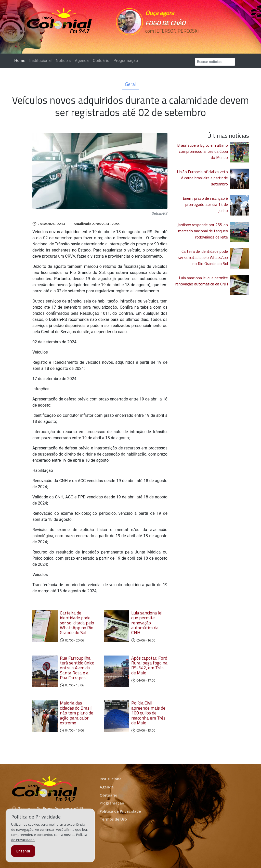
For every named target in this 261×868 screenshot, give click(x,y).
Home (21, 60)
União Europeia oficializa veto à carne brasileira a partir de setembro (203, 178)
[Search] (215, 62)
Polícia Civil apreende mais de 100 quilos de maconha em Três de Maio (148, 713)
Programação (126, 61)
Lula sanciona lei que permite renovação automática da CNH (147, 623)
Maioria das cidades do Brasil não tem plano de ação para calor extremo (77, 713)
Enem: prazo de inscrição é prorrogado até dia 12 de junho (205, 204)
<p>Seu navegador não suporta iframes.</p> (169, 40)
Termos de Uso (113, 819)
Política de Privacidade (120, 811)
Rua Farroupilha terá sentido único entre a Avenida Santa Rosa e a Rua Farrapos (77, 668)
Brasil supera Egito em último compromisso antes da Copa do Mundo (203, 151)
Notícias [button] (63, 61)
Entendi (23, 851)
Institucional (40, 61)
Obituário (101, 61)
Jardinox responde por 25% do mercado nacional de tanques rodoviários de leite (203, 231)
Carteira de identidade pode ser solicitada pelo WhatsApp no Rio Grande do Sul (77, 623)
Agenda (82, 61)
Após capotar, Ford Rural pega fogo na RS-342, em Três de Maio (149, 665)
